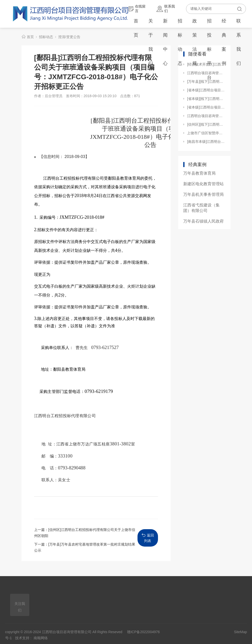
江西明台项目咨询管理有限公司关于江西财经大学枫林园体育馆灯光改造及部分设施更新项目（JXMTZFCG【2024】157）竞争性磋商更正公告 (206, 116)
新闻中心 (165, 42)
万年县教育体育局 (199, 173)
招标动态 (180, 42)
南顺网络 (41, 638)
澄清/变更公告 (69, 37)
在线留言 (137, 9)
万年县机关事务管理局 (203, 194)
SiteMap (240, 632)
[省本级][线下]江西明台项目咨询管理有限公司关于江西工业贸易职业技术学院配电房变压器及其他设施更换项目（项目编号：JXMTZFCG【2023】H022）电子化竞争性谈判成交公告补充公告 (206, 99)
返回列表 (148, 538)
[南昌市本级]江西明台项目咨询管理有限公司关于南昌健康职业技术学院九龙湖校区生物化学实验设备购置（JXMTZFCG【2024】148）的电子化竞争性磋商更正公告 (206, 142)
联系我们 (166, 9)
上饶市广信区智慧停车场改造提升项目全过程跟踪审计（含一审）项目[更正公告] (206, 133)
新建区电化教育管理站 (203, 184)
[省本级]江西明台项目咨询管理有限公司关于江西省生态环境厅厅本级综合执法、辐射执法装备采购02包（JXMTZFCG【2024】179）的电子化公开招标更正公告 (206, 107)
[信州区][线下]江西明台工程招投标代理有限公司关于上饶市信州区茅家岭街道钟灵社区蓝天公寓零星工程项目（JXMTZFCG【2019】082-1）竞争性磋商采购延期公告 (206, 124)
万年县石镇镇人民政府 (203, 221)
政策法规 (195, 42)
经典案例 (224, 42)
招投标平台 (209, 49)
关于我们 (151, 42)
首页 (136, 28)
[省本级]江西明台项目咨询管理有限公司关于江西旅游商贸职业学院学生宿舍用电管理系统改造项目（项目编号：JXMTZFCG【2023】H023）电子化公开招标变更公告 (206, 90)
